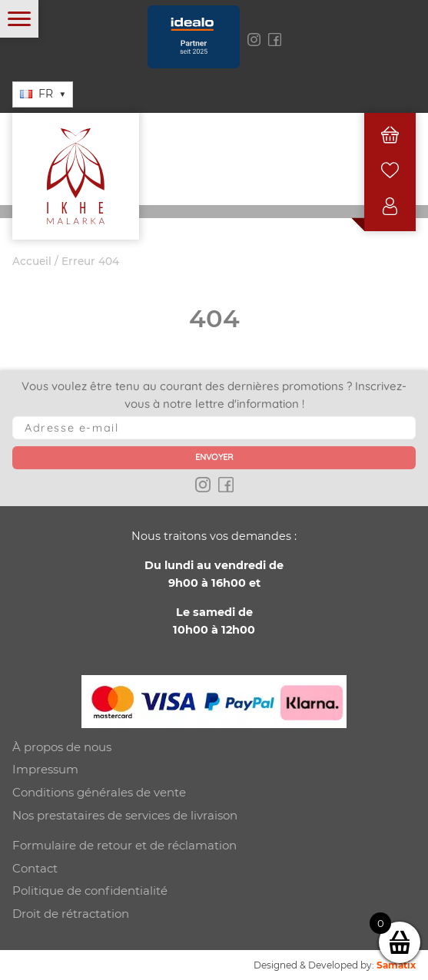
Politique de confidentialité (90, 891)
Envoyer (214, 457)
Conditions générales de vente (99, 792)
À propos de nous (62, 747)
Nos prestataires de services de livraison (125, 815)
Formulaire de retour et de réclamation (124, 845)
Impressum (45, 769)
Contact (35, 868)
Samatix (396, 965)
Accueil (32, 261)
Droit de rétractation (71, 914)
